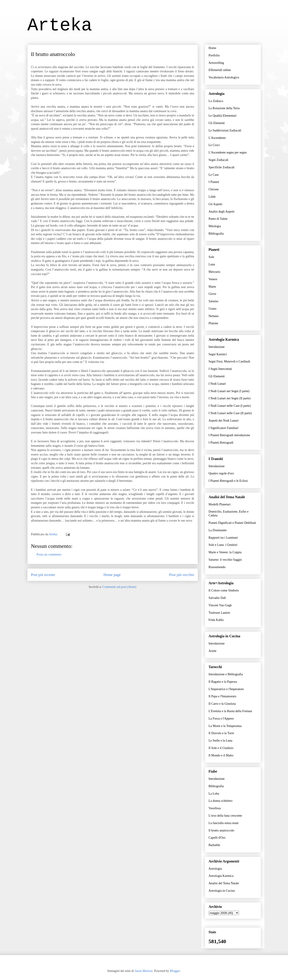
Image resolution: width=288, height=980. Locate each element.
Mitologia (215, 226)
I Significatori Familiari (224, 428)
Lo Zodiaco (216, 101)
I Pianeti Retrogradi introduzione (229, 435)
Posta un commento (49, 554)
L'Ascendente (217, 138)
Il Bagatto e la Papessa (223, 682)
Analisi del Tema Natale (224, 883)
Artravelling (216, 63)
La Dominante (218, 530)
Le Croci (214, 145)
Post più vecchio (182, 575)
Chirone (214, 189)
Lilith (212, 197)
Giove (212, 294)
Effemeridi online (220, 70)
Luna (212, 264)
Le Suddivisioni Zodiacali (225, 130)
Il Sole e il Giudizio (221, 748)
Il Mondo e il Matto (221, 755)
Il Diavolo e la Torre (221, 733)
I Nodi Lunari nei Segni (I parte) (229, 391)
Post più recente (43, 575)
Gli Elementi (217, 123)
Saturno (214, 301)
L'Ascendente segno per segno (228, 152)
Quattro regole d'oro (221, 473)
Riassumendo (217, 567)
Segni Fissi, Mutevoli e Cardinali (230, 361)
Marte (212, 287)
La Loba (214, 794)
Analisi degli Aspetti (222, 212)
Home (212, 48)
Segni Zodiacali (219, 160)
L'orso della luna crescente (225, 816)
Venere (213, 279)
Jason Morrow (144, 971)
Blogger (175, 971)
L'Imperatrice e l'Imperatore (226, 689)
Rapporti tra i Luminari (223, 538)
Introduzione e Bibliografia (226, 674)
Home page (112, 575)
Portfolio (214, 55)
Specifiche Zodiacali (222, 167)
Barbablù (214, 845)
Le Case (214, 175)
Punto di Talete (218, 219)
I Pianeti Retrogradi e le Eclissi (228, 481)
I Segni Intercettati (220, 369)
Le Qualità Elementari (223, 116)
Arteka (60, 26)
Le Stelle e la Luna (221, 741)
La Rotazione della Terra (224, 108)
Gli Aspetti (215, 204)
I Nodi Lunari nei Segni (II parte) (230, 398)
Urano (213, 309)
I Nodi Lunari (217, 384)
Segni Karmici (218, 354)
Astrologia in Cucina (222, 891)
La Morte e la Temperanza (225, 726)
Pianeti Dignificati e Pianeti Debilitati (232, 523)
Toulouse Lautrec (220, 613)
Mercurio (214, 272)
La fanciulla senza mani (224, 823)
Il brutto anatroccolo (221, 830)
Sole (211, 257)
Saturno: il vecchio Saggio (225, 560)
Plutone (213, 323)
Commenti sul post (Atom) (119, 587)
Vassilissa (215, 808)
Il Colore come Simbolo (224, 590)
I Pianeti (214, 182)
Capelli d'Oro (217, 838)
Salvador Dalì (217, 598)
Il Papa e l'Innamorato (222, 696)
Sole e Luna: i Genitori (223, 545)
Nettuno (214, 316)
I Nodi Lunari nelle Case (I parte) (230, 406)
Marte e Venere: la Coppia (225, 552)
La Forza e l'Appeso (221, 719)
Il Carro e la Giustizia (222, 704)
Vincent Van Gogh (220, 605)
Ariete (213, 651)
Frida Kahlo (216, 620)
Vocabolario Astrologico (224, 77)
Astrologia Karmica (221, 876)
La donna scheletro (221, 801)
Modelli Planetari (220, 504)
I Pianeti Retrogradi (221, 443)
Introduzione (217, 347)
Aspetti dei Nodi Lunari (224, 421)
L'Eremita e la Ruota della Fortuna (230, 711)
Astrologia (215, 869)
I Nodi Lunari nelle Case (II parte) (230, 413)
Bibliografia (216, 234)
